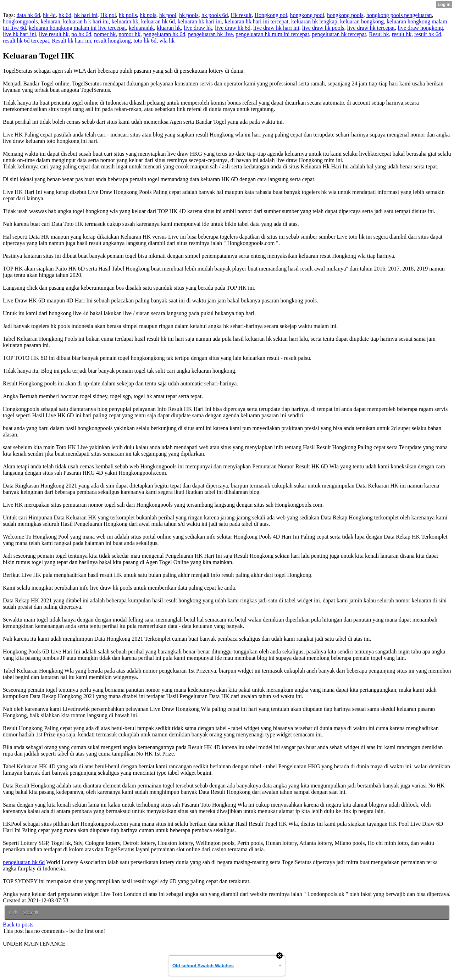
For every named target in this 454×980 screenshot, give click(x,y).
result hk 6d (428, 34)
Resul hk (379, 34)
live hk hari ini (20, 34)
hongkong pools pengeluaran (399, 15)
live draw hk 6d (233, 28)
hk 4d (49, 15)
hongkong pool (307, 15)
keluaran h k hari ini (86, 21)
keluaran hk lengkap (314, 21)
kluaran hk (169, 28)
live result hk (54, 34)
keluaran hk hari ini (200, 21)
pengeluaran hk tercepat (339, 34)
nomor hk (129, 34)
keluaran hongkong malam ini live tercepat (77, 28)
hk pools (189, 15)
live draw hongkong (420, 28)
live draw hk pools (323, 28)
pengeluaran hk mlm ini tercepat (272, 34)
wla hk (167, 41)
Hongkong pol (271, 15)
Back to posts (18, 925)
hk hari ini (86, 15)
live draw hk (198, 28)
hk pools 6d (215, 15)
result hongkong (112, 41)
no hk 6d (81, 34)
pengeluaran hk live (210, 34)
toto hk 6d (145, 41)
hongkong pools (345, 15)
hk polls (128, 15)
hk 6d (65, 15)
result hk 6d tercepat (26, 41)
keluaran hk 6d (158, 21)
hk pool (168, 15)
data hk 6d (28, 15)
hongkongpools (20, 21)
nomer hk (105, 34)
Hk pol (108, 15)
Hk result (241, 15)
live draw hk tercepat (371, 28)
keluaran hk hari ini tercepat (257, 21)
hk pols (148, 15)
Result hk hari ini (71, 41)
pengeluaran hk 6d (164, 34)
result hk (402, 34)
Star (31, 913)
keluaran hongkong (362, 21)
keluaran (51, 21)
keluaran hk (125, 21)
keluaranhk (141, 28)
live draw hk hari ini (276, 28)
